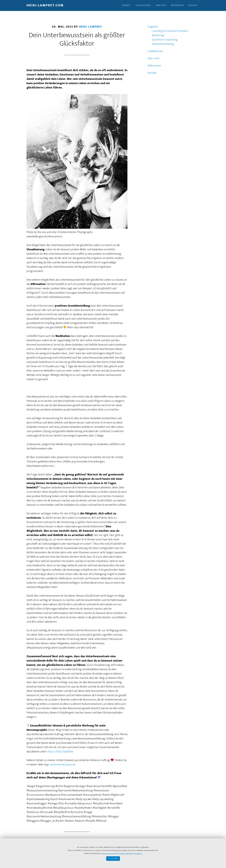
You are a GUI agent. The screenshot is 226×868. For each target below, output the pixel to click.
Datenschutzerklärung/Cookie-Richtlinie (117, 853)
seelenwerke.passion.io (63, 765)
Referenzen (154, 66)
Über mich (154, 58)
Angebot (153, 27)
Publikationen (155, 51)
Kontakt (152, 73)
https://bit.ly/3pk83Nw (60, 752)
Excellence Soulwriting (165, 40)
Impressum (138, 853)
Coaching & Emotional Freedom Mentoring (170, 33)
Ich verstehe (113, 858)
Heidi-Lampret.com (45, 5)
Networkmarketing (163, 44)
